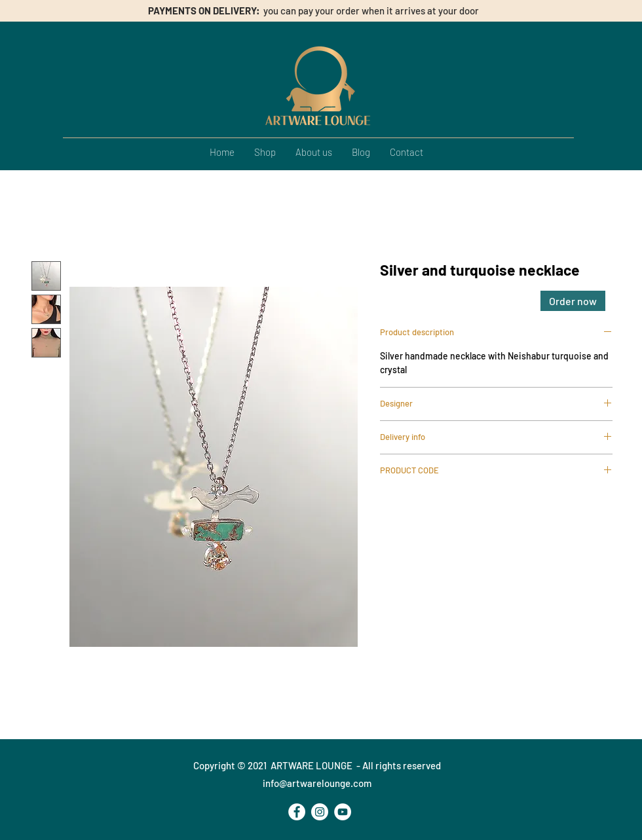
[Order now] (573, 301)
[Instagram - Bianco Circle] (320, 812)
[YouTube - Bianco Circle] (343, 812)
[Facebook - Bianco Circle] (297, 812)
